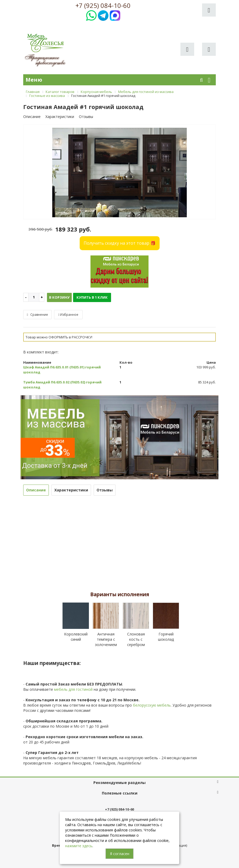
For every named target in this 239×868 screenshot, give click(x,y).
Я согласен (120, 854)
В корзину (59, 297)
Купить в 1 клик (92, 297)
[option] (119, 172)
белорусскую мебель (152, 705)
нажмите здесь (79, 846)
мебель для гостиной (73, 689)
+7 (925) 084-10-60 (103, 6)
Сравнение (37, 315)
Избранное (68, 315)
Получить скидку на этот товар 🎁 (120, 243)
